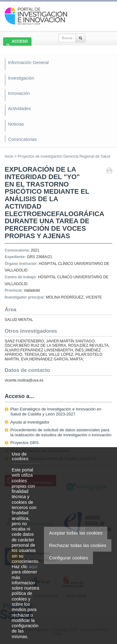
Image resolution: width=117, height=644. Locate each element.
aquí (33, 567)
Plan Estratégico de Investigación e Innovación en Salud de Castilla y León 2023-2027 (56, 412)
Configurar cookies (68, 558)
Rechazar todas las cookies (78, 545)
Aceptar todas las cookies (76, 533)
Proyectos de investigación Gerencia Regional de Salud (64, 156)
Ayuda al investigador (30, 422)
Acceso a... (19, 396)
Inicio (9, 156)
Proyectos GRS (24, 443)
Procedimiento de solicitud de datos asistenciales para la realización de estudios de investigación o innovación (61, 432)
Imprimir (109, 171)
